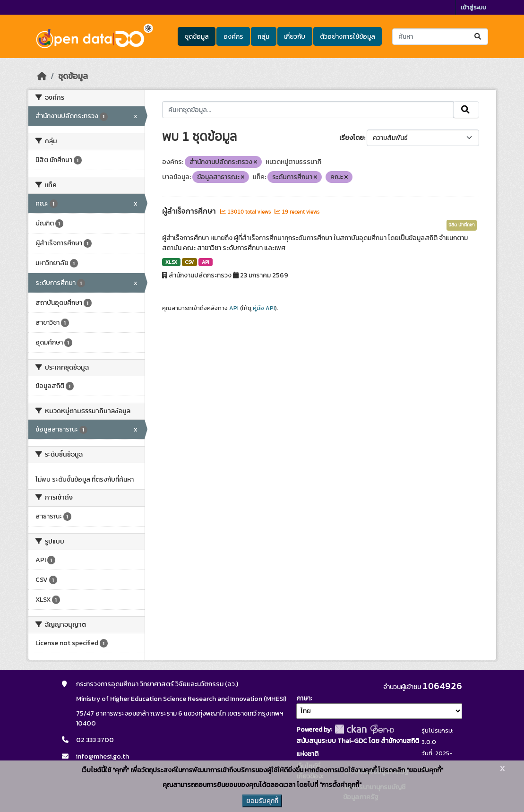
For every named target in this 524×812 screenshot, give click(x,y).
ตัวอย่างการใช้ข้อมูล (348, 37)
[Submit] (478, 37)
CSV (189, 262)
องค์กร (233, 37)
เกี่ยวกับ (295, 37)
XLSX (171, 262)
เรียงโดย (352, 138)
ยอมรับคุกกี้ (262, 801)
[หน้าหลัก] (42, 76)
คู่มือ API (264, 308)
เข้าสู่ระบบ (473, 7)
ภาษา (303, 698)
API (206, 262)
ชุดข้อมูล (197, 37)
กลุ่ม (263, 37)
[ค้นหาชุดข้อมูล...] (440, 37)
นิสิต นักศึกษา (462, 225)
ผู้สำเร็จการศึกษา (190, 211)
